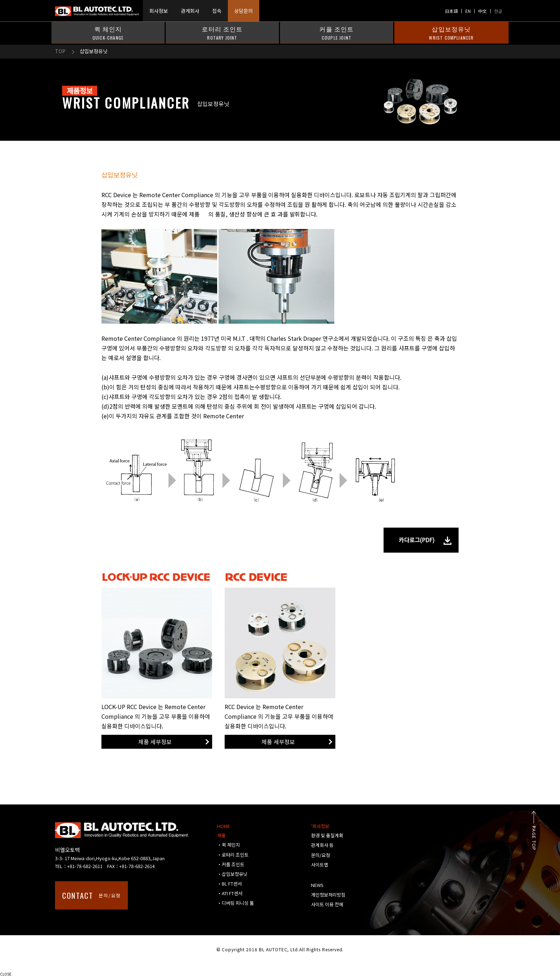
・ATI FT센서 (230, 893)
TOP (60, 51)
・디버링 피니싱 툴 (236, 903)
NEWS (317, 885)
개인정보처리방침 (328, 895)
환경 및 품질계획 (327, 835)
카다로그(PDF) (417, 540)
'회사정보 (320, 826)
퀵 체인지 (108, 33)
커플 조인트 (337, 33)
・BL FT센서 (229, 884)
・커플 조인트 (231, 864)
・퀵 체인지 (229, 845)
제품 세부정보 (155, 742)
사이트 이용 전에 (327, 904)
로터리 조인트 (222, 33)
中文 (482, 11)
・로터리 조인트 (233, 855)
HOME (224, 826)
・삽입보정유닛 (232, 874)
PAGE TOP (542, 838)
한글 (498, 11)
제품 (221, 835)
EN (468, 11)
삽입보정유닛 (451, 33)
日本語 (451, 11)
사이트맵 (320, 865)
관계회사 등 (322, 845)
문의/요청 (91, 895)
